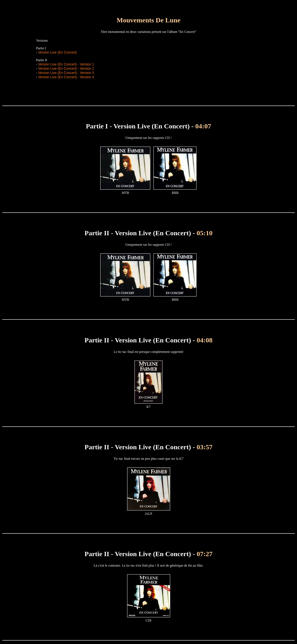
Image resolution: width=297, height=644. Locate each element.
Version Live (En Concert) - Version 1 (66, 64)
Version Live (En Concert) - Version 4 (66, 77)
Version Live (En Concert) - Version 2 (66, 69)
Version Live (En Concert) (58, 52)
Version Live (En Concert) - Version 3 (66, 73)
